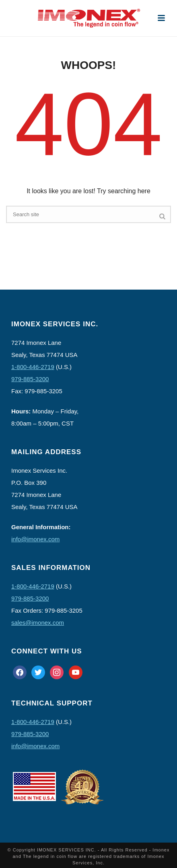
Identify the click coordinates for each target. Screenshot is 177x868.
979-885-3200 (30, 379)
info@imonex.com (35, 539)
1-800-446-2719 (33, 367)
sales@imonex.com (38, 623)
